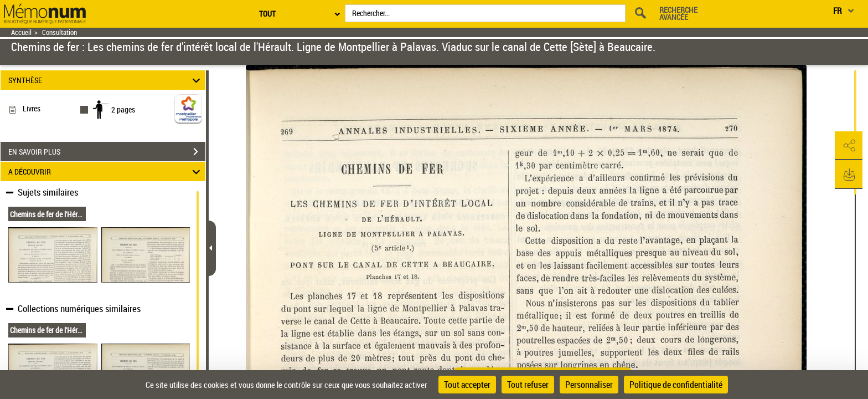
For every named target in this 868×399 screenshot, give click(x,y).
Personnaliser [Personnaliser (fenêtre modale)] (589, 385)
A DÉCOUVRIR (106, 172)
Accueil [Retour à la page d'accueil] (21, 32)
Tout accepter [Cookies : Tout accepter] (467, 385)
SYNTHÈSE (106, 80)
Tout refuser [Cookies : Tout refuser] (528, 385)
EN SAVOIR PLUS (107, 152)
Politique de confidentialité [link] (676, 385)
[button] (849, 146)
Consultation (60, 32)
